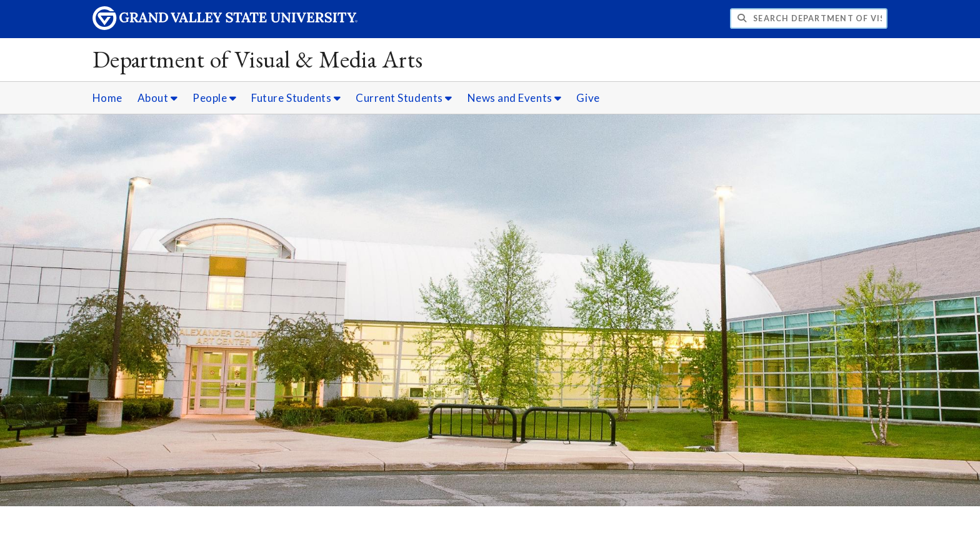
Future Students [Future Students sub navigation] (296, 98)
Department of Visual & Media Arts (258, 59)
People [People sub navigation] (214, 98)
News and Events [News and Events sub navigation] (515, 98)
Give (588, 98)
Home (107, 98)
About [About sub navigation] (158, 98)
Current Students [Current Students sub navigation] (404, 98)
